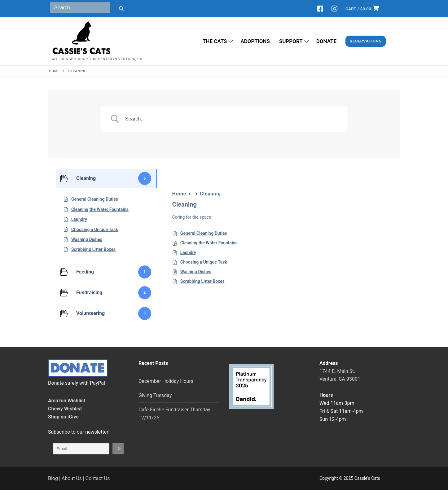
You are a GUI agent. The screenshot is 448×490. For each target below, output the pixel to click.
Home (179, 194)
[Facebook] (320, 9)
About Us (72, 478)
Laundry (188, 252)
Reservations (366, 41)
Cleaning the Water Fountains (209, 243)
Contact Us (98, 478)
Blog (53, 478)
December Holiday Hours (166, 381)
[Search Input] (232, 119)
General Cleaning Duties (204, 233)
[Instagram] (334, 9)
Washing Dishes (196, 272)
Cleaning (210, 194)
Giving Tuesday (155, 395)
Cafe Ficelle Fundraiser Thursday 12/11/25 (174, 414)
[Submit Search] (121, 9)
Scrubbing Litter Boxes (202, 281)
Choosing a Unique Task (204, 262)
